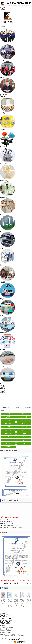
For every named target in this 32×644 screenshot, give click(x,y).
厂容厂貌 (3, 390)
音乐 (24, 437)
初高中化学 (24, 430)
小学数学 (24, 424)
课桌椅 (8, 414)
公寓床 (24, 414)
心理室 (8, 437)
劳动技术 (8, 443)
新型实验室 (8, 424)
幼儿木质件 (24, 417)
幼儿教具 (24, 434)
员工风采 (8, 617)
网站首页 (3, 8)
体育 (24, 440)
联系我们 (3, 392)
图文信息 (16, 407)
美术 (8, 440)
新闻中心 (3, 389)
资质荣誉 (3, 387)
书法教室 (8, 447)
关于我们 (3, 10)
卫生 (24, 443)
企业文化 (3, 619)
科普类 (8, 420)
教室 (30, 583)
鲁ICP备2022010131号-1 (14, 639)
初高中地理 (8, 434)
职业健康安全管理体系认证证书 (14, 583)
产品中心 (3, 96)
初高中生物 (8, 430)
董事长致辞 (3, 620)
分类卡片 (8, 417)
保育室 (24, 420)
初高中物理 (24, 427)
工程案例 (3, 385)
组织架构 (8, 619)
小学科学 (8, 427)
